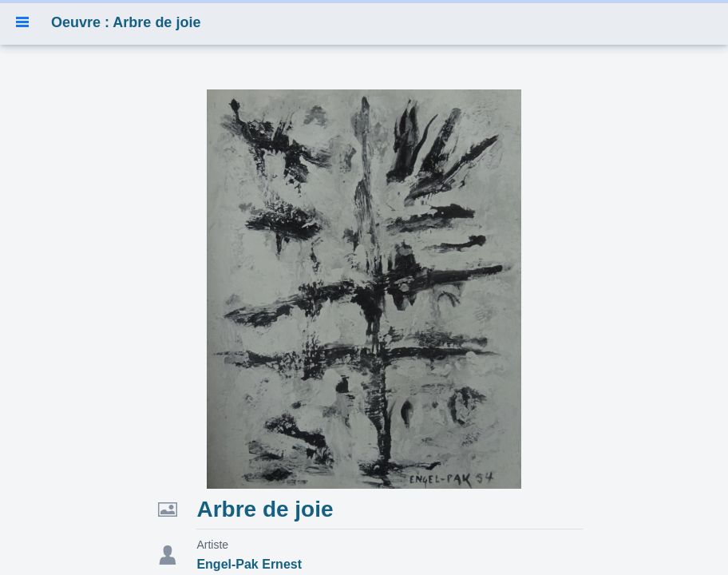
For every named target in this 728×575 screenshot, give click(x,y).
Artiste (212, 545)
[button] (22, 22)
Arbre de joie (265, 509)
